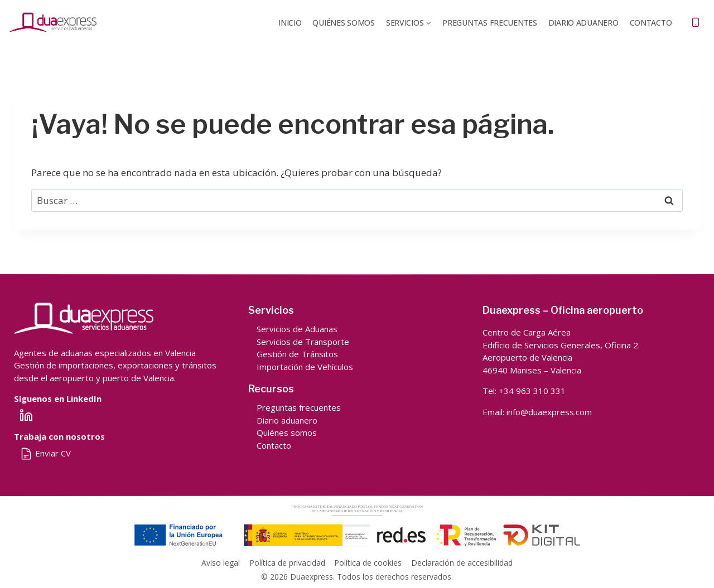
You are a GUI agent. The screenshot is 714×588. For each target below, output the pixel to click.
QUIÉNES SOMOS (343, 23)
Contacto (651, 23)
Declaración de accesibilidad (462, 563)
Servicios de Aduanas (297, 329)
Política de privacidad (287, 563)
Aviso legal (221, 563)
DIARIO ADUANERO (583, 23)
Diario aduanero (287, 420)
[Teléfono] (696, 22)
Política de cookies (368, 563)
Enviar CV (45, 453)
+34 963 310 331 (532, 391)
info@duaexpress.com (549, 412)
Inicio (290, 23)
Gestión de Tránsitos (297, 354)
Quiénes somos (287, 433)
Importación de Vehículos (305, 367)
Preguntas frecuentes (489, 23)
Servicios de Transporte (303, 342)
